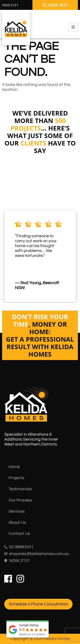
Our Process (20, 500)
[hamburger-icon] (73, 27)
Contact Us (19, 534)
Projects (16, 478)
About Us (17, 522)
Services (17, 511)
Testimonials (20, 489)
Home (14, 467)
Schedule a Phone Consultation (39, 604)
